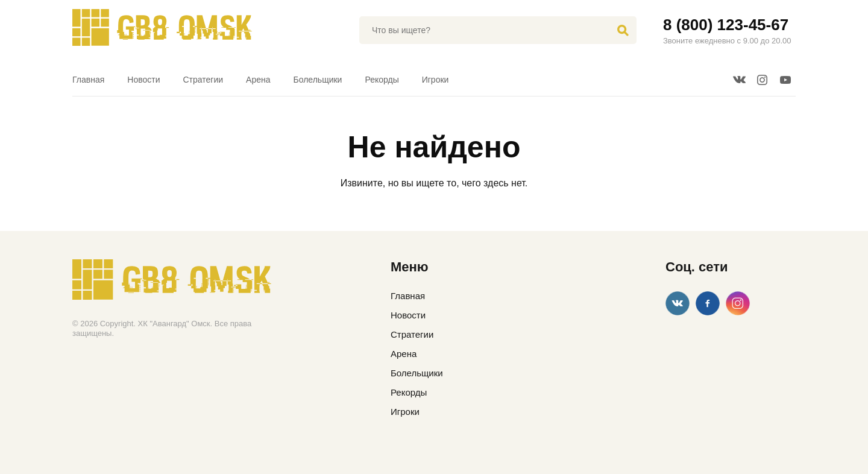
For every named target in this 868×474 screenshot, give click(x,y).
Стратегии (203, 80)
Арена (258, 80)
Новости (143, 80)
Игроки (436, 80)
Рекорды (382, 80)
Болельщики (318, 80)
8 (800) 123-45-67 (726, 25)
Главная (88, 80)
